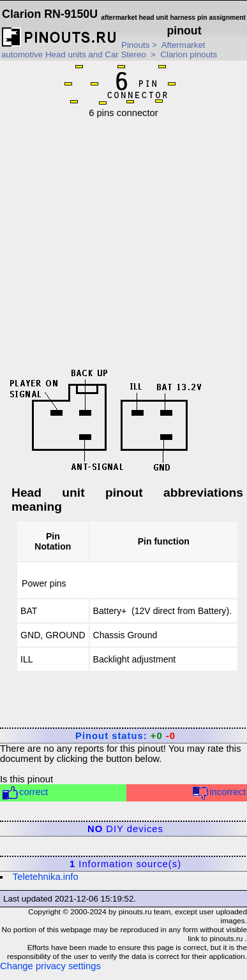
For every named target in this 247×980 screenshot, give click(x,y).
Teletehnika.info (46, 877)
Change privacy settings (50, 966)
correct (25, 793)
